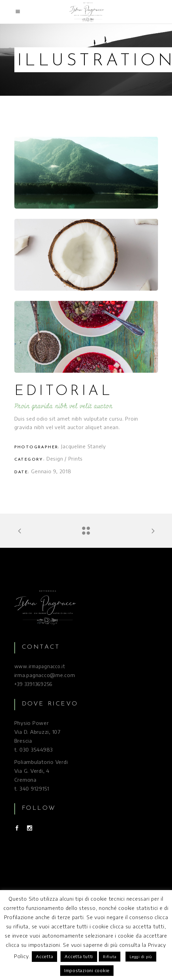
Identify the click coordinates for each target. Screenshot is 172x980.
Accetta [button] (44, 956)
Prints (76, 459)
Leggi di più (141, 957)
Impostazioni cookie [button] (87, 970)
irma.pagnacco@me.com (45, 675)
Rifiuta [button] (110, 957)
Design (55, 459)
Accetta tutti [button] (79, 956)
